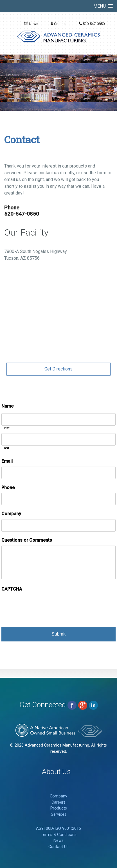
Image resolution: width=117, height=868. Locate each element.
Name (7, 406)
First (6, 428)
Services (59, 814)
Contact (59, 24)
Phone (8, 488)
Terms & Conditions (59, 835)
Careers (58, 802)
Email (7, 461)
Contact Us (58, 847)
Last (6, 448)
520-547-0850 (92, 24)
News (31, 24)
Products (59, 808)
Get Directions (58, 369)
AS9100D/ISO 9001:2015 (58, 829)
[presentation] (44, 605)
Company (11, 514)
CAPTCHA (12, 589)
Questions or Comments (27, 540)
